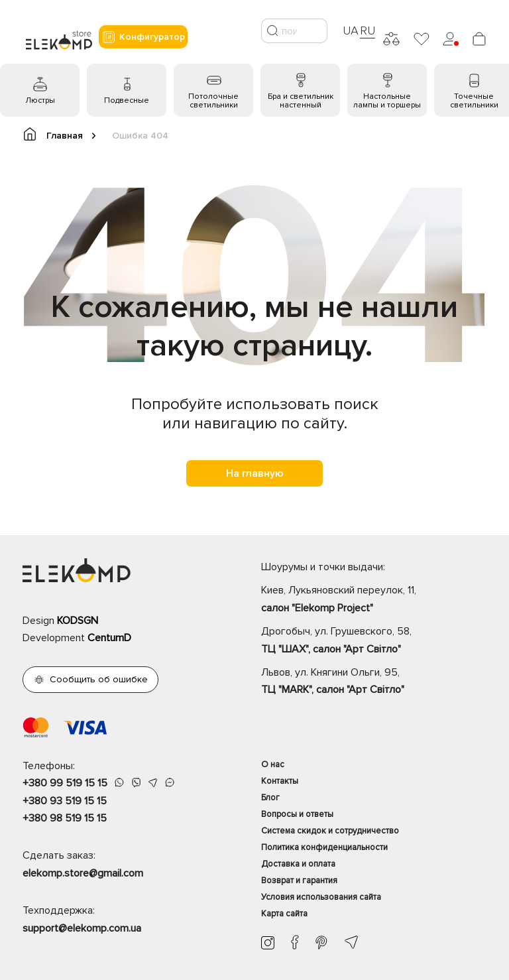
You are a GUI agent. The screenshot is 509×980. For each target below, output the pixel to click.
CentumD (109, 638)
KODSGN (78, 621)
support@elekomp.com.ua (82, 928)
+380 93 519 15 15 (65, 801)
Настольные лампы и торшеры (387, 101)
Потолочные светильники (213, 101)
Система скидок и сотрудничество (330, 831)
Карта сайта (284, 914)
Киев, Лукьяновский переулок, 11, (374, 600)
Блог (270, 798)
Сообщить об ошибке (99, 679)
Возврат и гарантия (299, 881)
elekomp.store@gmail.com (83, 873)
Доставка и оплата (298, 864)
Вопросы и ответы (297, 814)
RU (368, 31)
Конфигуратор (143, 37)
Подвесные (127, 100)
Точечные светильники (474, 101)
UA (351, 31)
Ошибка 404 (140, 136)
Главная (59, 135)
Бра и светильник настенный (301, 101)
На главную (255, 473)
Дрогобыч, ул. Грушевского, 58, (374, 641)
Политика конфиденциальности (324, 847)
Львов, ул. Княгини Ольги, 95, (374, 682)
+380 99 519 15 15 (65, 783)
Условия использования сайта (321, 897)
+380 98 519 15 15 (65, 818)
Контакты (280, 781)
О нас (273, 765)
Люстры (40, 100)
